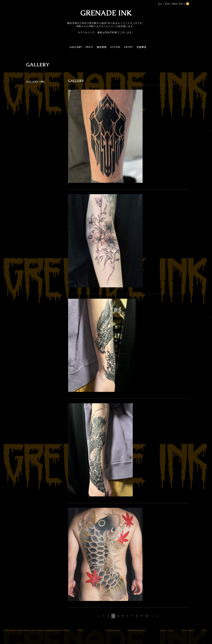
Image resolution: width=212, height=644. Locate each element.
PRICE (89, 47)
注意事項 (141, 47)
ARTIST (128, 47)
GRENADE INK (106, 13)
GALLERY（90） (36, 82)
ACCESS (115, 47)
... (153, 616)
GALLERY (76, 47)
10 (147, 616)
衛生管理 (102, 47)
